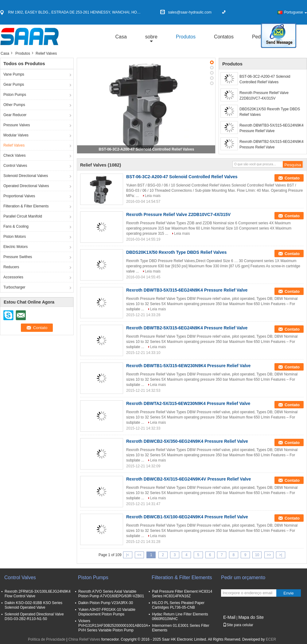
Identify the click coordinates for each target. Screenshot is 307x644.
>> (269, 555)
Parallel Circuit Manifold (23, 216)
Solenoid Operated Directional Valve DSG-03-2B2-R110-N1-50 (34, 617)
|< (128, 555)
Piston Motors (15, 237)
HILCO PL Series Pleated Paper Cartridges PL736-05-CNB (178, 605)
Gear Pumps (14, 84)
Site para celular (238, 625)
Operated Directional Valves (26, 186)
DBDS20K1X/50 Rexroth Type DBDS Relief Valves (270, 112)
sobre (151, 37)
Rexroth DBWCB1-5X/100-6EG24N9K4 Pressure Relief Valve (187, 517)
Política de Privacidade (47, 639)
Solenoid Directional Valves (26, 176)
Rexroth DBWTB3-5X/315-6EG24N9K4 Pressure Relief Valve (272, 128)
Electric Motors (16, 247)
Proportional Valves (19, 196)
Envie (288, 593)
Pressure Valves (17, 125)
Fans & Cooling (16, 226)
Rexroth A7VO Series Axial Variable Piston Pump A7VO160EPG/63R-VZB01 (111, 594)
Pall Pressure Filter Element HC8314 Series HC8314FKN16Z (182, 594)
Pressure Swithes (18, 257)
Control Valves (15, 166)
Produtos (186, 37)
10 (257, 555)
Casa (121, 37)
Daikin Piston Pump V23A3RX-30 (106, 603)
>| (281, 555)
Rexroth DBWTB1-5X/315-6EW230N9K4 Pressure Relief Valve (188, 366)
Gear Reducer (15, 115)
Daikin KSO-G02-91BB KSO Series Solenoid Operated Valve (33, 605)
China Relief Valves (84, 639)
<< (139, 555)
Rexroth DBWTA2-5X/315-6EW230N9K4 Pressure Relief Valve (188, 403)
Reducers (11, 267)
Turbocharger (14, 287)
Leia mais (153, 196)
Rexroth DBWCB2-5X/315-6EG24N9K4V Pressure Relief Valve (188, 479)
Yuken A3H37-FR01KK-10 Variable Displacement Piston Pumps (107, 612)
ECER (271, 639)
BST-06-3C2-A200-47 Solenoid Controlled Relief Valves (147, 149)
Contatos (224, 37)
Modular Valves (16, 135)
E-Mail (229, 617)
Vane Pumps (14, 74)
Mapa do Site (251, 617)
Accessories (13, 277)
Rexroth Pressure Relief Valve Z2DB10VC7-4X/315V (264, 96)
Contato (292, 178)
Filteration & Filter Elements (26, 206)
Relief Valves (14, 145)
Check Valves (14, 155)
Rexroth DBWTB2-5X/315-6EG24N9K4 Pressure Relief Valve (272, 144)
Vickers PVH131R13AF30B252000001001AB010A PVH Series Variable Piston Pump (113, 626)
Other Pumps (14, 105)
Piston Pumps (15, 95)
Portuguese (296, 12)
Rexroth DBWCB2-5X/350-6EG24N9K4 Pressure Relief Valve (187, 441)
